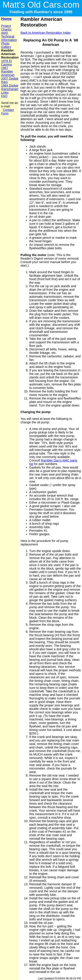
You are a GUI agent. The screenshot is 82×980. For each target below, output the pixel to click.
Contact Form (7, 112)
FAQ (4, 96)
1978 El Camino (7, 63)
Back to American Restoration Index (46, 33)
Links (5, 93)
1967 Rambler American (8, 71)
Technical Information (9, 38)
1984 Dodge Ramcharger (10, 87)
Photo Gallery (6, 45)
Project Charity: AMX (7, 29)
